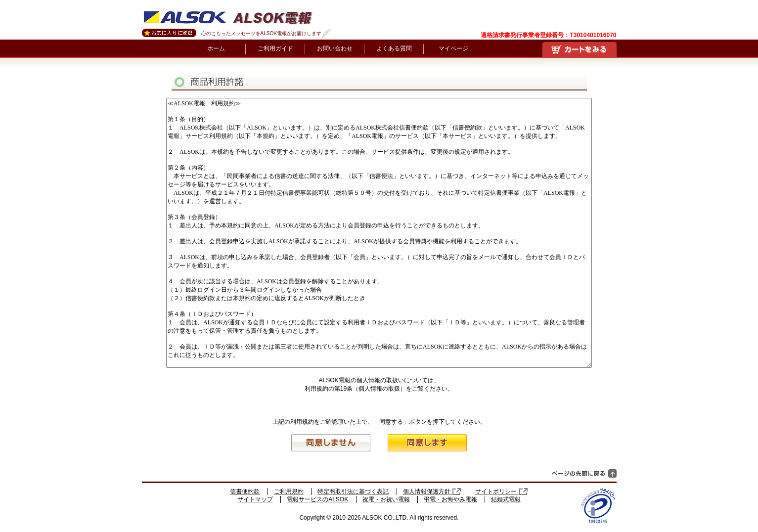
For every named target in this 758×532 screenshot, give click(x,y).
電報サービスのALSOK (317, 499)
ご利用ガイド (275, 48)
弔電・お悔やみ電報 (450, 499)
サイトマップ (255, 499)
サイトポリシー (501, 491)
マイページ (453, 48)
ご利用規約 (289, 491)
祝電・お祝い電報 (386, 499)
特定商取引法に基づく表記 (353, 491)
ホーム (216, 48)
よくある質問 (394, 48)
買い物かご (580, 49)
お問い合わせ (335, 48)
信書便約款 (245, 491)
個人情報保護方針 (432, 491)
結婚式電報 (506, 499)
